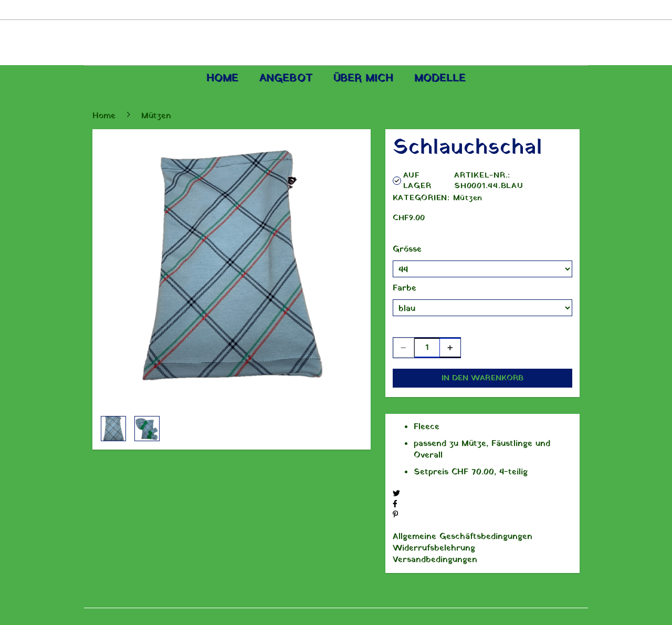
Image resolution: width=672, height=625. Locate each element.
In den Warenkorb (483, 378)
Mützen (468, 198)
